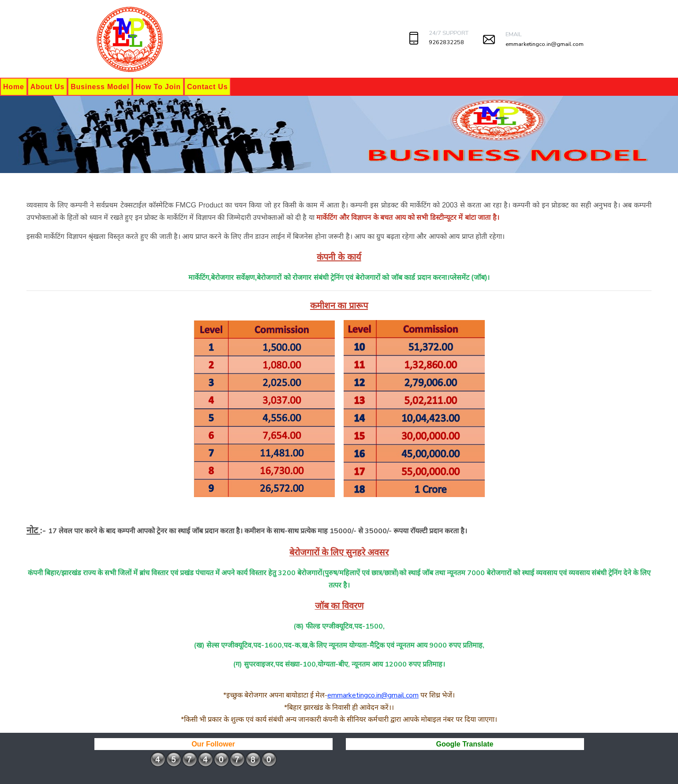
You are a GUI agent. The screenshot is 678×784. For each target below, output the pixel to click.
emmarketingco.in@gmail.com (545, 44)
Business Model (100, 87)
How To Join (158, 87)
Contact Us (207, 87)
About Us (48, 87)
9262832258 (446, 42)
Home (14, 87)
